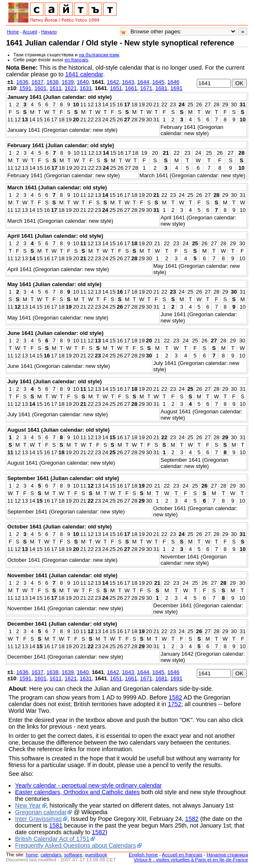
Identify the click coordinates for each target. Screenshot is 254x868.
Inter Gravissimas (38, 819)
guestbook (96, 855)
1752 (175, 704)
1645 (158, 82)
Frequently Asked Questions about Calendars (76, 845)
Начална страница (227, 855)
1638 (52, 82)
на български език (99, 55)
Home (13, 32)
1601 (40, 88)
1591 (25, 88)
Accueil (30, 32)
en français (76, 60)
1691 (177, 88)
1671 (146, 88)
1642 (113, 82)
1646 (174, 82)
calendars (51, 855)
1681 (161, 88)
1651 (116, 88)
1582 (175, 697)
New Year (28, 805)
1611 (56, 88)
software (73, 855)
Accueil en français (182, 855)
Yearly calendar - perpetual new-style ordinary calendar (88, 785)
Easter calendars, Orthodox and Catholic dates (77, 792)
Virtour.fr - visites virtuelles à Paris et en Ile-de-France (191, 860)
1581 (56, 825)
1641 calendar (84, 74)
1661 (131, 88)
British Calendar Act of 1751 (52, 839)
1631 (86, 88)
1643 (128, 82)
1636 (22, 82)
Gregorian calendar (41, 812)
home (32, 855)
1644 (143, 82)
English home (143, 855)
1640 (83, 82)
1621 (71, 88)
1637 (37, 82)
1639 (67, 82)
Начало (49, 32)
